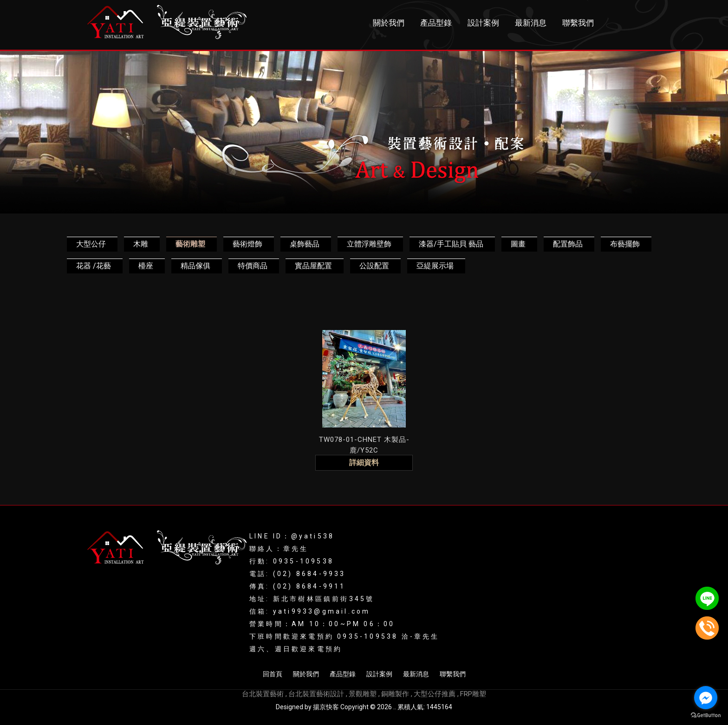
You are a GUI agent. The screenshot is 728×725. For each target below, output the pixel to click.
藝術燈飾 (247, 244)
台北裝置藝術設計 (316, 694)
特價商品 (253, 266)
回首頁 (273, 674)
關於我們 (389, 23)
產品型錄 (436, 23)
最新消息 (531, 23)
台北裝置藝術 (263, 694)
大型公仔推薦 (435, 694)
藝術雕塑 (190, 244)
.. (395, 707)
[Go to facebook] (706, 698)
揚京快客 (326, 707)
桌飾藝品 (305, 244)
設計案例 (483, 23)
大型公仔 (91, 244)
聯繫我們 (578, 23)
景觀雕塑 (363, 694)
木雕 (141, 244)
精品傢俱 (195, 266)
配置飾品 (568, 244)
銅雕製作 (395, 694)
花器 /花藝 (94, 266)
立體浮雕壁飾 (369, 244)
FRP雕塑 (473, 694)
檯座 (146, 266)
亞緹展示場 (435, 266)
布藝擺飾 (625, 244)
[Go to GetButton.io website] (706, 715)
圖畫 (518, 244)
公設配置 (374, 266)
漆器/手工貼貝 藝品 (451, 244)
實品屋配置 (313, 266)
